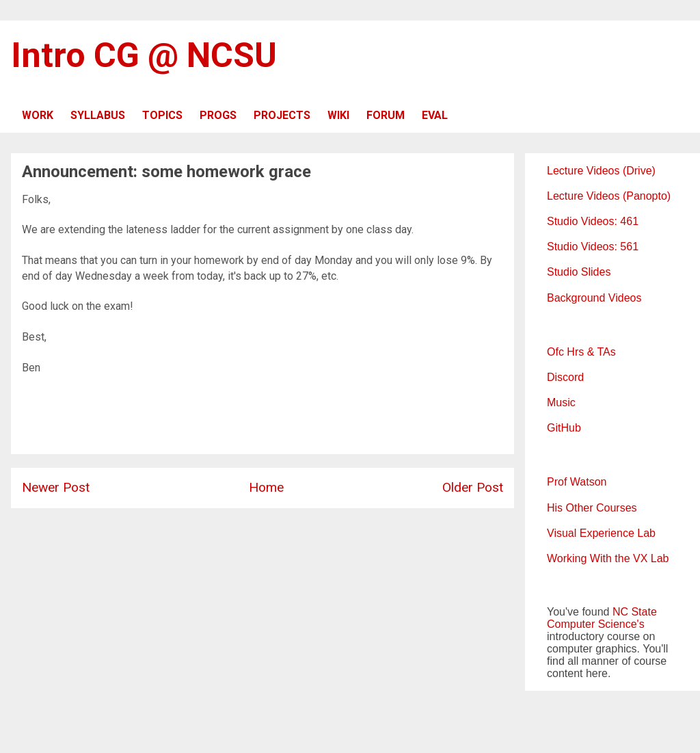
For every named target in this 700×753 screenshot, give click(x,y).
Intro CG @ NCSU (144, 55)
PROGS (218, 115)
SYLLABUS (98, 115)
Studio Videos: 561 (593, 247)
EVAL (435, 115)
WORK (38, 115)
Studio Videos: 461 (593, 221)
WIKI (338, 115)
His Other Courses (592, 508)
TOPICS (162, 115)
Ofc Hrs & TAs (581, 352)
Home (266, 487)
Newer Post (56, 487)
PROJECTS (282, 115)
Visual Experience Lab (601, 533)
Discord (565, 377)
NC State (635, 612)
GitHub (564, 428)
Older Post (473, 487)
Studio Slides (579, 272)
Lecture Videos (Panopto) (609, 196)
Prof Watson (577, 482)
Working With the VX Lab (608, 558)
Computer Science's (596, 624)
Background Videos (594, 298)
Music (561, 402)
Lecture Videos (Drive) (601, 171)
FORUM (386, 115)
